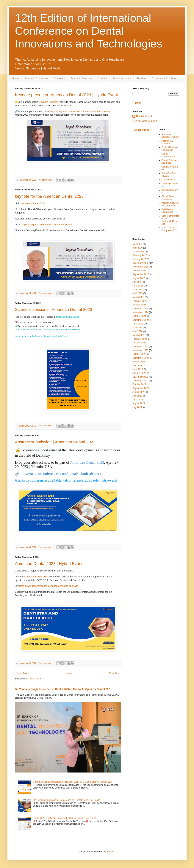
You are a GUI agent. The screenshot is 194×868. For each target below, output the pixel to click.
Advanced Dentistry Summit (170, 136)
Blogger (110, 852)
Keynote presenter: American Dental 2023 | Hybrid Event (66, 95)
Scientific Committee (36, 78)
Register (141, 78)
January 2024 (139, 343)
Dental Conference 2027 (170, 155)
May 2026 (137, 244)
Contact (102, 78)
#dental (46, 336)
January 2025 (139, 305)
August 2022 (139, 392)
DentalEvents (168, 180)
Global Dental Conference (168, 198)
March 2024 (138, 335)
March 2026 (138, 252)
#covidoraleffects (59, 336)
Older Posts (114, 673)
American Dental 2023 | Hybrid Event (49, 564)
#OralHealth (21, 336)
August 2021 (139, 403)
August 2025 (139, 278)
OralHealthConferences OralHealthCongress (170, 220)
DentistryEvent (144, 116)
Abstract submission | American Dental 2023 (55, 442)
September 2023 (141, 358)
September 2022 (141, 388)
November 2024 (140, 312)
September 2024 (141, 320)
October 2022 (139, 384)
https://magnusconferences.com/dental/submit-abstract (80, 111)
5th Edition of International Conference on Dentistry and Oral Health (67, 800)
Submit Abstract (122, 78)
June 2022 (138, 400)
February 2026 (140, 255)
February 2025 (140, 301)
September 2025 (141, 274)
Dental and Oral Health (67, 317)
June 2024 (138, 324)
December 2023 (140, 347)
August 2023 (139, 362)
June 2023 (138, 369)
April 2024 (137, 331)
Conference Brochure (164, 78)
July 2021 (137, 407)
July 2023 (137, 366)
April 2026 (137, 248)
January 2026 (139, 259)
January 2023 (139, 373)
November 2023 (140, 350)
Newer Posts (22, 673)
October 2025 (139, 271)
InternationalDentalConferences (170, 204)
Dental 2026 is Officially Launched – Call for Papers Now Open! (64, 818)
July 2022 (137, 396)
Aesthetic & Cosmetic (167, 142)
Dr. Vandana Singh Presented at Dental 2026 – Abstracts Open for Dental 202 (62, 689)
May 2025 (137, 290)
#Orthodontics (35, 336)
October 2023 (139, 354)
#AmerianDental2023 (32, 203)
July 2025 (137, 282)
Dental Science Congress (169, 162)
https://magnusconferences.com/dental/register (47, 224)
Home (15, 78)
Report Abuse (141, 130)
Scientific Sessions (81, 78)
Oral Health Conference (167, 211)
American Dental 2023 (36, 577)
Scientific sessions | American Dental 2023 (54, 309)
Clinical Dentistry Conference (170, 149)
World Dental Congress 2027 (169, 229)
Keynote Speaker (48, 102)
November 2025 (140, 267)
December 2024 (140, 309)
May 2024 (137, 328)
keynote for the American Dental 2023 (49, 196)
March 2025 (138, 297)
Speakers (59, 78)
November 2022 (140, 381)
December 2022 (140, 377)
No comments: (46, 180)
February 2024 (140, 339)
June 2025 (138, 286)
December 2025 (140, 263)
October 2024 (139, 316)
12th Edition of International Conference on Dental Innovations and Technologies (89, 31)
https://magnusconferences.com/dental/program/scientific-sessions (48, 329)
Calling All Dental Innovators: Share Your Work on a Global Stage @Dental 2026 (73, 782)
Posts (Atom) (35, 679)
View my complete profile (145, 121)
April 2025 (137, 293)
